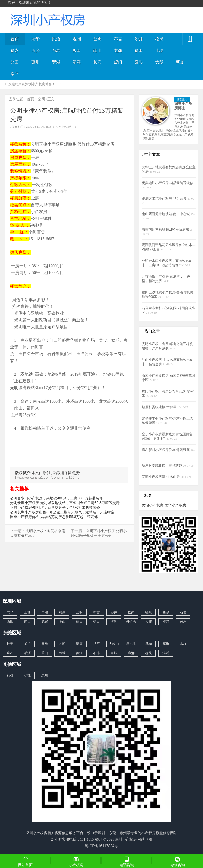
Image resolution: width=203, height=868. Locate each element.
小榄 (27, 675)
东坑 (183, 644)
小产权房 (76, 862)
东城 (114, 653)
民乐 (183, 622)
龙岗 (118, 51)
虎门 (118, 62)
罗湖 (56, 62)
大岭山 (114, 644)
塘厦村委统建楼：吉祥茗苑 (162, 466)
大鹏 (149, 622)
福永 (15, 51)
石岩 (56, 51)
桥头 (149, 653)
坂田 (77, 51)
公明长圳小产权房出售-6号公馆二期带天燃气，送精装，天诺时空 (62, 512)
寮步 (139, 62)
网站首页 (25, 862)
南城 (62, 653)
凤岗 (149, 644)
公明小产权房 (64, 127)
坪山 (62, 622)
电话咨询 (127, 862)
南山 (97, 51)
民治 (56, 39)
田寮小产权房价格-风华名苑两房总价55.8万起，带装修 (54, 517)
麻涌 (131, 653)
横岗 (166, 622)
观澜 (77, 39)
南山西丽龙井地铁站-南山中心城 (166, 214)
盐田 (15, 62)
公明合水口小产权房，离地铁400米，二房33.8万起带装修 (56, 498)
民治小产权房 (153, 505)
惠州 (35, 62)
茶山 (45, 653)
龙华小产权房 (175, 505)
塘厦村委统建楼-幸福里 (160, 407)
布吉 (118, 39)
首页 (15, 39)
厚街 (166, 644)
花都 (10, 675)
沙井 (139, 39)
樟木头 (131, 644)
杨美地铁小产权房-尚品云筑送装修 (167, 183)
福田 (139, 51)
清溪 (77, 62)
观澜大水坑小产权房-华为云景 (165, 199)
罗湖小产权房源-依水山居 (161, 477)
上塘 (159, 51)
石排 (97, 653)
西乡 (35, 51)
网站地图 (145, 839)
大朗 (159, 62)
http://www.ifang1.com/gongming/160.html (49, 477)
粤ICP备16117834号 (101, 846)
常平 (15, 74)
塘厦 (180, 62)
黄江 (79, 653)
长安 (97, 62)
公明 (97, 39)
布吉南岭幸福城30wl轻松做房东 (166, 230)
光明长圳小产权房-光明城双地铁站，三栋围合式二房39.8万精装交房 (65, 503)
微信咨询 (178, 862)
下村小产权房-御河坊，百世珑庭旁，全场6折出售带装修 (55, 507)
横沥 (27, 653)
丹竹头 (131, 622)
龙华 (35, 39)
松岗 (159, 39)
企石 (10, 653)
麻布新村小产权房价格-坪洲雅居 (166, 450)
